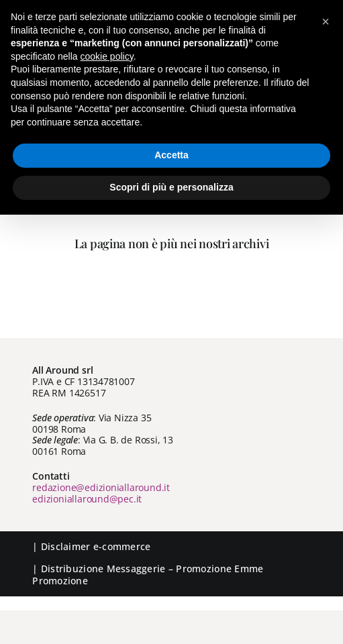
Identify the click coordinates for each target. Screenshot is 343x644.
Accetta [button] (171, 155)
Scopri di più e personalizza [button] (171, 187)
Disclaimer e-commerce (96, 546)
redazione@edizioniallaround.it (101, 487)
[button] (326, 21)
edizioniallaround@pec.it (87, 499)
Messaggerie (136, 569)
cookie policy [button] (107, 56)
